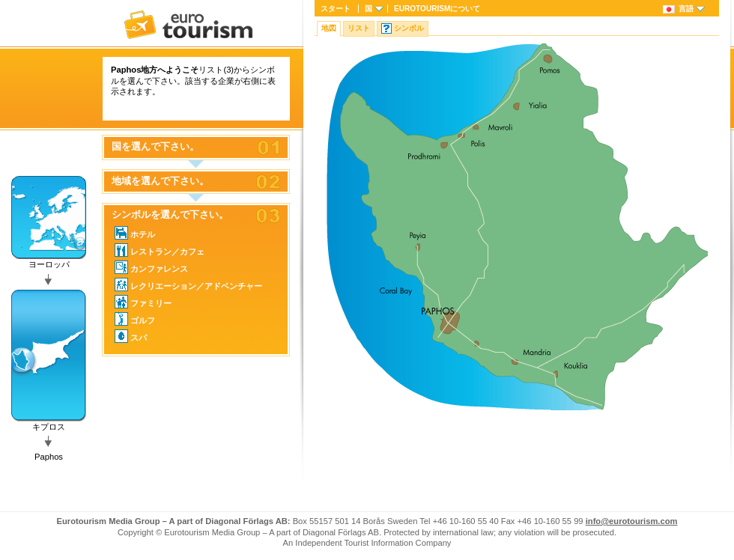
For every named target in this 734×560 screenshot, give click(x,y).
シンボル (409, 28)
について (437, 9)
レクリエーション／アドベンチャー (188, 284)
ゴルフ (135, 319)
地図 (329, 28)
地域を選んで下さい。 (160, 181)
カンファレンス (151, 267)
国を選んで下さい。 (155, 147)
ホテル (135, 233)
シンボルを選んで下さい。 (170, 215)
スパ (131, 336)
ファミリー (143, 302)
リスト (359, 28)
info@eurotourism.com (632, 521)
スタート (336, 9)
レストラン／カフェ (160, 250)
